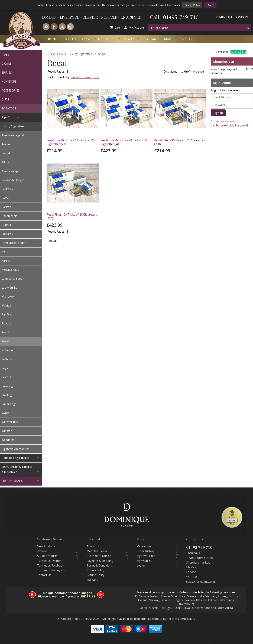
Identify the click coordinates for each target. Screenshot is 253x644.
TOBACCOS (55, 54)
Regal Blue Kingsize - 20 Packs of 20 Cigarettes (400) (124, 142)
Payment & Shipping (100, 561)
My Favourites (146, 556)
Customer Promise (99, 556)
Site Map (92, 580)
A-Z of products (47, 556)
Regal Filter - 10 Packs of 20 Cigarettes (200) (179, 142)
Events (186, 39)
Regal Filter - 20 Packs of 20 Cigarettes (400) (72, 216)
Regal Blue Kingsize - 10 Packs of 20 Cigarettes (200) (70, 142)
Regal (102, 54)
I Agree (210, 5)
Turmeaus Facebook (50, 565)
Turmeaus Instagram (51, 570)
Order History (146, 551)
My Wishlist (144, 561)
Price (96, 77)
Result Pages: (56, 232)
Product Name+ (82, 77)
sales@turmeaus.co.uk (201, 582)
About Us (93, 546)
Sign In (218, 113)
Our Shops (107, 39)
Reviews (149, 39)
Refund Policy (95, 575)
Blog (168, 39)
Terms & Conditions (100, 565)
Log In (141, 565)
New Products (46, 546)
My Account (136, 28)
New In (129, 39)
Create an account (223, 121)
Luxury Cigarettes (80, 54)
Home (53, 39)
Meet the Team (78, 39)
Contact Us (44, 575)
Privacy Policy (192, 5)
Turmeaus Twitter (49, 561)
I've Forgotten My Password (229, 125)
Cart (117, 28)
